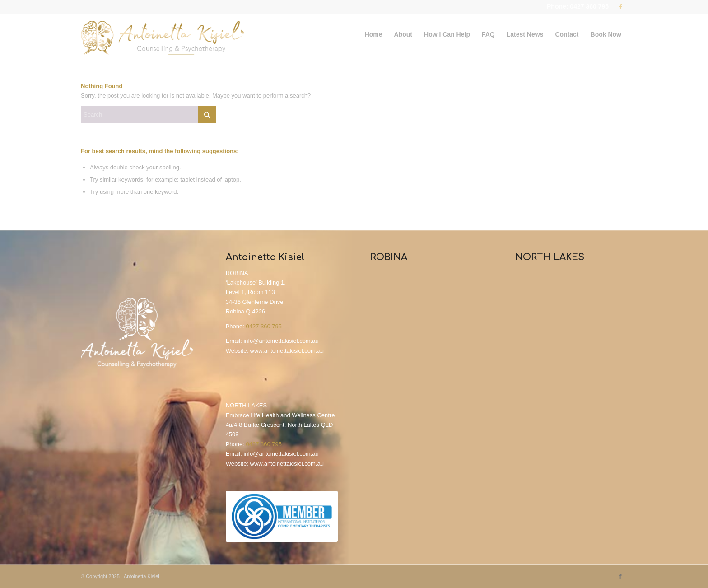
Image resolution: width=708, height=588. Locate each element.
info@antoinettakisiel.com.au (281, 341)
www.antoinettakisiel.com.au (287, 351)
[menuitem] (374, 34)
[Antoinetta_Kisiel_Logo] (162, 34)
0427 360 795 (264, 326)
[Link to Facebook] (620, 7)
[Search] (149, 114)
